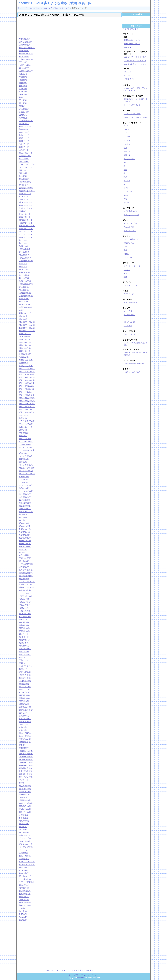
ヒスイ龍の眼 (25, 856)
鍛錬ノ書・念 (25, 351)
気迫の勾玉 (24, 873)
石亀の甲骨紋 (25, 602)
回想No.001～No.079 (132, 40)
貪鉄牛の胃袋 (25, 590)
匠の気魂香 (24, 109)
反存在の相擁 (25, 535)
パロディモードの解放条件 (134, 363)
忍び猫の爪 (24, 514)
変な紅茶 (23, 115)
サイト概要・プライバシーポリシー (83, 975)
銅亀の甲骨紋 (25, 655)
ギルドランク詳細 (130, 223)
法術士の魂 (24, 269)
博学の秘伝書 (25, 348)
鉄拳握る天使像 (26, 765)
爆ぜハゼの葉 (25, 672)
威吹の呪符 (24, 51)
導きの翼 (23, 319)
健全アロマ (24, 725)
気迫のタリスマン (27, 199)
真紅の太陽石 (25, 894)
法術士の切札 (25, 304)
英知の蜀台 (24, 853)
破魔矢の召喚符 (26, 65)
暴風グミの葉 (25, 792)
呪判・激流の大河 (27, 398)
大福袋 (22, 908)
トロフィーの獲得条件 (132, 372)
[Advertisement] (69, 27)
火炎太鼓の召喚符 (27, 42)
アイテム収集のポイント (133, 239)
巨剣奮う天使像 (26, 754)
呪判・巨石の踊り (27, 404)
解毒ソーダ (24, 132)
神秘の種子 (24, 914)
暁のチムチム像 (26, 360)
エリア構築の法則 (130, 211)
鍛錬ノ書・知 (25, 345)
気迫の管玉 (24, 920)
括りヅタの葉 (25, 812)
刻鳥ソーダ (24, 135)
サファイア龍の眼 (27, 882)
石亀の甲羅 (24, 599)
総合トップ (22, 8)
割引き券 (23, 418)
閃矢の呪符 (24, 62)
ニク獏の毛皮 (25, 494)
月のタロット (25, 217)
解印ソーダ (24, 141)
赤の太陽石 (24, 824)
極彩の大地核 (25, 905)
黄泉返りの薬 (25, 156)
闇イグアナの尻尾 (27, 582)
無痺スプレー (25, 669)
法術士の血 (24, 246)
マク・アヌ (128, 311)
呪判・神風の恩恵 (27, 401)
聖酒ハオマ (24, 124)
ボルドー (127, 181)
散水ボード (24, 637)
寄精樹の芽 (24, 748)
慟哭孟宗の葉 (25, 800)
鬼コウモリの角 (26, 485)
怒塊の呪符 (24, 57)
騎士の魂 (23, 267)
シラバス (127, 137)
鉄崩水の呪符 (25, 45)
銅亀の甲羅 (24, 652)
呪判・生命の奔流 (27, 412)
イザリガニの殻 (26, 596)
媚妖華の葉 (24, 821)
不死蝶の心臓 (25, 739)
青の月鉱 (23, 827)
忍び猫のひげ (25, 876)
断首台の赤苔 (25, 506)
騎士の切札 (24, 301)
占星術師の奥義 (26, 296)
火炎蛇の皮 (24, 567)
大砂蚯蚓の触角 (26, 576)
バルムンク (128, 192)
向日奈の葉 (24, 797)
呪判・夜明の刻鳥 (27, 374)
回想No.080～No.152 (132, 44)
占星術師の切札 (26, 307)
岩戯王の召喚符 (26, 59)
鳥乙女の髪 (24, 488)
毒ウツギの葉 (25, 614)
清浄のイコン (25, 194)
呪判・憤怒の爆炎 (27, 395)
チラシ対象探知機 (27, 421)
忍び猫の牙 (24, 561)
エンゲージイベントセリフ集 (135, 61)
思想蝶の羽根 (25, 704)
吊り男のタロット (27, 226)
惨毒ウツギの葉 (26, 803)
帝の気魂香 (24, 112)
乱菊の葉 (23, 727)
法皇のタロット (26, 223)
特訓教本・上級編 (27, 331)
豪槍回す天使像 (26, 768)
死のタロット (25, 214)
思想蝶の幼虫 (25, 698)
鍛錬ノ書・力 (25, 334)
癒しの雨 (23, 86)
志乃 (125, 177)
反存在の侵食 (25, 541)
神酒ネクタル (25, 127)
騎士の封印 (24, 255)
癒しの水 (23, 74)
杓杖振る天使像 (26, 771)
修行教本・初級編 (27, 322)
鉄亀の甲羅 (24, 716)
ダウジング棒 (25, 838)
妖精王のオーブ (26, 427)
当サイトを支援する (130, 29)
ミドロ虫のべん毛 (27, 450)
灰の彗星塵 (24, 833)
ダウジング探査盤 (27, 865)
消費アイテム (129, 243)
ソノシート (24, 780)
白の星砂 (23, 830)
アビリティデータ (130, 285)
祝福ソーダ (24, 138)
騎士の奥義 (24, 290)
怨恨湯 (22, 552)
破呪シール (24, 608)
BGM (126, 273)
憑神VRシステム (130, 231)
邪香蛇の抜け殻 (26, 844)
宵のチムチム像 (26, 366)
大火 (125, 162)
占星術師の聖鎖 (26, 284)
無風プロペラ (25, 640)
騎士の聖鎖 (24, 278)
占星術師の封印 (26, 261)
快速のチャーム (26, 211)
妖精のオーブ (25, 313)
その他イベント (130, 79)
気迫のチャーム (26, 205)
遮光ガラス (24, 657)
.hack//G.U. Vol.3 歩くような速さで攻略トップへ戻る (69, 970)
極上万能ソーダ (26, 153)
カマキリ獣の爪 (26, 456)
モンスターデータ (130, 302)
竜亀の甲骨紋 (25, 649)
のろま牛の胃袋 (26, 471)
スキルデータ (129, 294)
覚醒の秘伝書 (25, 354)
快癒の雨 (23, 94)
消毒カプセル (25, 605)
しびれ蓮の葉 (25, 692)
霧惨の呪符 (24, 68)
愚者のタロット (26, 232)
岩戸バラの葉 (25, 794)
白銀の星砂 (24, 900)
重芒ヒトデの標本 (27, 587)
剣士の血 (23, 240)
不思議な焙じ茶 (26, 121)
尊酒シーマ (24, 129)
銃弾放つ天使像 (26, 760)
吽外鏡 (22, 745)
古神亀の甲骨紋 (26, 710)
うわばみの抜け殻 (27, 862)
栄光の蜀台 (24, 867)
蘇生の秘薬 (24, 159)
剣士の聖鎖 (24, 275)
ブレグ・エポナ (129, 322)
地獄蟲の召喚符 (26, 71)
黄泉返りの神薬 (26, 188)
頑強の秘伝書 (25, 342)
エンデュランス (129, 159)
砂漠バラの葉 (25, 681)
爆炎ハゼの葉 (25, 786)
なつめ (126, 203)
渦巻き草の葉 (25, 675)
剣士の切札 (24, 299)
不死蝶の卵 (24, 622)
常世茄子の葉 (25, 617)
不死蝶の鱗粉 (25, 628)
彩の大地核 (24, 859)
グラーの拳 (24, 593)
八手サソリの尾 (26, 584)
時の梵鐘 (23, 911)
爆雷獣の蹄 (24, 579)
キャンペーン (129, 75)
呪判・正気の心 (26, 392)
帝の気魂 (23, 103)
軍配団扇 (23, 517)
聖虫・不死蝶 (25, 733)
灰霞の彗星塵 (25, 902)
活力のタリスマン (27, 196)
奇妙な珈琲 (24, 118)
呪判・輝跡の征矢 (27, 407)
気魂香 (22, 106)
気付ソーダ (24, 147)
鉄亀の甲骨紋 (25, 719)
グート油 (23, 850)
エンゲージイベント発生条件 (135, 57)
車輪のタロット (26, 237)
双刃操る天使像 (26, 751)
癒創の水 (23, 170)
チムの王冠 (24, 415)
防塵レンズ (24, 643)
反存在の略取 (25, 544)
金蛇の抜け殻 (25, 835)
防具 (125, 250)
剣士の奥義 (24, 287)
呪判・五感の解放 (27, 386)
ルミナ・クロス (129, 315)
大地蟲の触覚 (25, 445)
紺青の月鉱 (24, 897)
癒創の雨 (23, 173)
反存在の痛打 (25, 523)
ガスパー (127, 141)
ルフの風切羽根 (26, 442)
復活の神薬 (24, 162)
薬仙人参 (23, 550)
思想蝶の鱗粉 (25, 631)
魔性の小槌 (24, 888)
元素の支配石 (25, 558)
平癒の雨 (23, 89)
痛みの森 (128, 47)
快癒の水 (23, 83)
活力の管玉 (24, 917)
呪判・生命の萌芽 (27, 369)
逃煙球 (22, 310)
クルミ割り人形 (26, 512)
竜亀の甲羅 (24, 646)
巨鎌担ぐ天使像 (26, 757)
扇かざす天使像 (26, 777)
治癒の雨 (23, 91)
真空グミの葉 (25, 678)
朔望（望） (128, 155)
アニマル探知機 (26, 424)
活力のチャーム (26, 202)
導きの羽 (23, 316)
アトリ (126, 126)
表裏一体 (81, 978)
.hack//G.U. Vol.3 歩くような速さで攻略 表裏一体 (54, 3)
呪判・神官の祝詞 (27, 377)
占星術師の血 (25, 249)
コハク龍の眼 (25, 841)
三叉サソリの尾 (26, 447)
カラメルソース (26, 167)
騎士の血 (23, 243)
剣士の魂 (23, 264)
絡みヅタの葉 (25, 689)
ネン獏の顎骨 (25, 503)
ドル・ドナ (128, 318)
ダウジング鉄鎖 (26, 847)
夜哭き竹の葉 (25, 687)
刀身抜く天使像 (26, 762)
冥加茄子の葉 (25, 806)
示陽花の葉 (24, 684)
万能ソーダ (24, 150)
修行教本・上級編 (27, 325)
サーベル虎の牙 (26, 491)
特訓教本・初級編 (27, 328)
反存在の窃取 (25, 526)
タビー (126, 199)
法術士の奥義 (25, 293)
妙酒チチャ (24, 185)
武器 (125, 247)
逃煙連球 (23, 430)
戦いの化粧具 (25, 891)
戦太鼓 (22, 520)
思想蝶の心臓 (25, 742)
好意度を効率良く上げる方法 (135, 64)
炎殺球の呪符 (25, 39)
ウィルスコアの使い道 (132, 105)
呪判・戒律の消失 (27, 389)
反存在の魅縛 (25, 538)
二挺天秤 (23, 713)
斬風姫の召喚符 (26, 54)
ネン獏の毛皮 (25, 497)
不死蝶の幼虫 (25, 695)
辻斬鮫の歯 (24, 477)
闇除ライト (24, 660)
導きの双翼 (24, 433)
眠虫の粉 (23, 453)
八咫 (125, 170)
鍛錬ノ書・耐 (25, 340)
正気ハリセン (25, 722)
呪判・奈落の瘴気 (27, 409)
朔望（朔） (128, 151)
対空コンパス (25, 509)
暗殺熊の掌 (24, 459)
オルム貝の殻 (25, 439)
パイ (125, 133)
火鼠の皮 (23, 436)
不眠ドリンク (25, 611)
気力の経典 (24, 363)
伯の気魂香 (24, 179)
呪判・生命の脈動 (27, 380)
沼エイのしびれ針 (27, 474)
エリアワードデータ (131, 215)
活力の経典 (24, 357)
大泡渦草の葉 (25, 789)
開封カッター (25, 663)
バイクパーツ (129, 258)
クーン (126, 130)
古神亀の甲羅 (25, 707)
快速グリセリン (26, 666)
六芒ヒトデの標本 (27, 468)
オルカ (126, 195)
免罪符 (22, 783)
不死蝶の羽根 (25, 701)
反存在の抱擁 (25, 547)
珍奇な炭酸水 (25, 182)
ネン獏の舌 (24, 482)
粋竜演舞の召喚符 (27, 48)
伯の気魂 (23, 176)
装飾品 (126, 254)
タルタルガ (128, 326)
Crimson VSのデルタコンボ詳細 (136, 117)
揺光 (125, 148)
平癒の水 (23, 77)
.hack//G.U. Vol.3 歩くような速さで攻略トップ (49, 8)
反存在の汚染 (25, 532)
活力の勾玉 (24, 870)
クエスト (128, 72)
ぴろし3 (127, 144)
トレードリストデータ (132, 334)
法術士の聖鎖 (25, 281)
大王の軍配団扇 (26, 564)
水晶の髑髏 (24, 555)
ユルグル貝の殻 (26, 570)
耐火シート (24, 634)
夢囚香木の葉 (25, 809)
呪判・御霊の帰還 (27, 383)
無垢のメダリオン (27, 191)
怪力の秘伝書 (25, 337)
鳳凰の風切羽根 (26, 573)
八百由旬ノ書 (129, 227)
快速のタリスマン (27, 208)
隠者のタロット (26, 229)
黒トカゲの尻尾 (26, 465)
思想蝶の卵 (24, 625)
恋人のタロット (26, 234)
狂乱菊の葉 (24, 818)
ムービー (127, 270)
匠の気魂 (23, 100)
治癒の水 (23, 80)
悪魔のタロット (26, 220)
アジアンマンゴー (27, 164)
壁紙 (125, 277)
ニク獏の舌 (24, 479)
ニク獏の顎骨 (25, 500)
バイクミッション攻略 (132, 114)
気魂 (21, 97)
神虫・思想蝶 (25, 736)
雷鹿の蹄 (23, 462)
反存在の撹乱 (25, 529)
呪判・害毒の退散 (27, 372)
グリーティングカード (132, 266)
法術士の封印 (25, 258)
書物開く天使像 (26, 774)
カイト (126, 188)
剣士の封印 (24, 252)
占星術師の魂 (25, 272)
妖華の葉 (23, 730)
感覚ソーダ (24, 144)
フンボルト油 (25, 879)
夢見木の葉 (24, 620)
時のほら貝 (24, 885)
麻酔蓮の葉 (24, 815)
